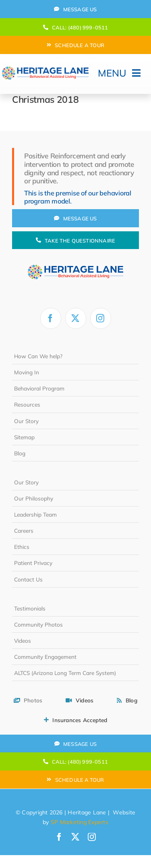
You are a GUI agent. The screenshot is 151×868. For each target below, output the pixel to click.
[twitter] (76, 318)
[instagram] (101, 318)
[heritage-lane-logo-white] (75, 259)
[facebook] (51, 318)
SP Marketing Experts (80, 822)
